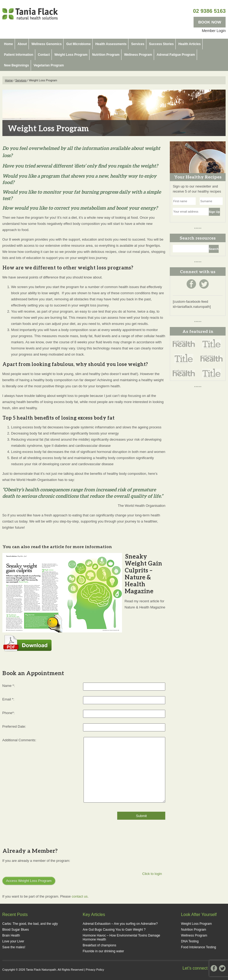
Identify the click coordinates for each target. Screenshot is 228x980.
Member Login (214, 31)
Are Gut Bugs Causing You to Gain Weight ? (114, 930)
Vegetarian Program (49, 65)
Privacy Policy (95, 970)
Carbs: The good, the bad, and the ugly (30, 924)
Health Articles (190, 44)
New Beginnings (16, 65)
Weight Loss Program (71, 55)
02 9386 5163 (209, 11)
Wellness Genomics (47, 44)
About (22, 44)
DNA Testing (190, 941)
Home (8, 44)
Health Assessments (111, 44)
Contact (44, 55)
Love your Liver (13, 941)
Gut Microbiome (78, 44)
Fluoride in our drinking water (103, 951)
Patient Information (19, 55)
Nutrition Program (106, 55)
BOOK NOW (210, 22)
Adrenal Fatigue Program (176, 55)
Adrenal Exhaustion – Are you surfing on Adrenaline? (120, 924)
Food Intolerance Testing (198, 947)
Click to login (152, 874)
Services (138, 44)
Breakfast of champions (99, 945)
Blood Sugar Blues (16, 930)
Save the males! (14, 947)
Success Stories (161, 44)
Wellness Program (138, 55)
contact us (80, 896)
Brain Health (11, 935)
